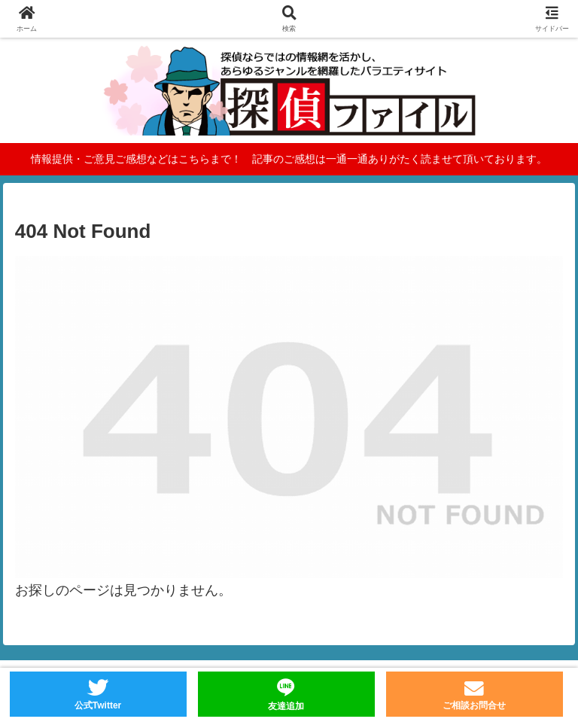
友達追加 (286, 706)
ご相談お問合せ (474, 705)
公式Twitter (98, 705)
